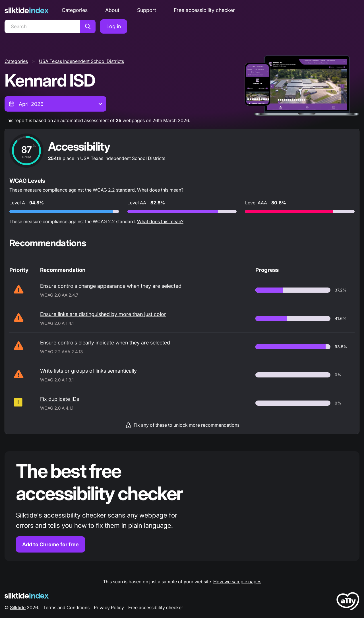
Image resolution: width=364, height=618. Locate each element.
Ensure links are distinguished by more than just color (103, 314)
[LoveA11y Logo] (348, 602)
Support (147, 10)
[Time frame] (55, 104)
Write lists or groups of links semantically (88, 371)
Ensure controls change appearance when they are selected (111, 286)
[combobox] (55, 104)
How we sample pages (237, 582)
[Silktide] (27, 10)
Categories (75, 10)
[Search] (42, 26)
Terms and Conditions (66, 607)
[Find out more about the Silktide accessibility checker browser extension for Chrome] (182, 506)
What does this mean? (160, 190)
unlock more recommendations (206, 425)
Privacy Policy (109, 607)
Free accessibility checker (204, 10)
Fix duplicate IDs (60, 399)
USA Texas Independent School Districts (81, 61)
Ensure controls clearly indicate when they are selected (105, 343)
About (112, 10)
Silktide (18, 607)
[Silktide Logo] (27, 596)
